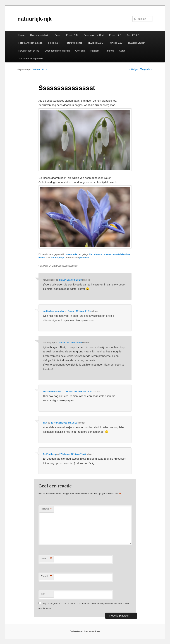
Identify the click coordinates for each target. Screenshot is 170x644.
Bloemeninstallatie (40, 35)
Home (22, 35)
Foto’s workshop (74, 43)
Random (95, 51)
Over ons (80, 51)
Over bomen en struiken (57, 51)
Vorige (133, 69)
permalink (85, 258)
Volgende (146, 69)
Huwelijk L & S (96, 43)
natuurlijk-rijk (35, 19)
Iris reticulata (96, 254)
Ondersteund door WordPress (85, 631)
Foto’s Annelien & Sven (30, 43)
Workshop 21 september (31, 58)
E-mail (46, 576)
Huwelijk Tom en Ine (29, 51)
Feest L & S (115, 35)
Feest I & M (72, 35)
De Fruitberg (49, 454)
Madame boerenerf (53, 392)
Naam (46, 559)
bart (45, 423)
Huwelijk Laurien (137, 43)
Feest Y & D (133, 35)
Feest (58, 35)
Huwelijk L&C (116, 43)
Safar (122, 51)
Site (43, 594)
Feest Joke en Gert (94, 35)
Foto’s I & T (54, 43)
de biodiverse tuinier (53, 311)
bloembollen (72, 254)
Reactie (46, 509)
